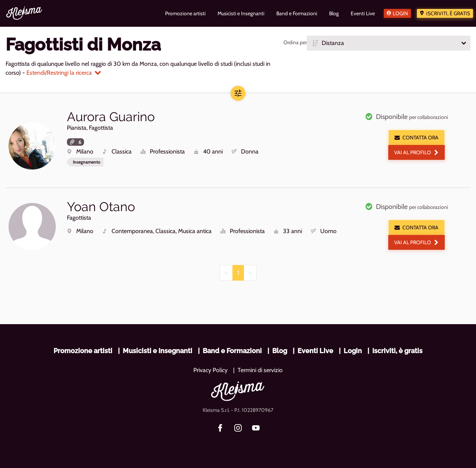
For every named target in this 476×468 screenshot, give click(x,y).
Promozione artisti (83, 351)
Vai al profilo (416, 152)
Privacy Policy (210, 370)
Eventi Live (315, 351)
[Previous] (226, 273)
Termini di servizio (260, 370)
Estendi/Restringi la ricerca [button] (64, 73)
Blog (280, 351)
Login (400, 13)
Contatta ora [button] (416, 138)
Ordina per (295, 42)
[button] (389, 43)
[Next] (250, 273)
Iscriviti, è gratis (448, 13)
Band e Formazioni (232, 351)
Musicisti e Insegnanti (157, 351)
